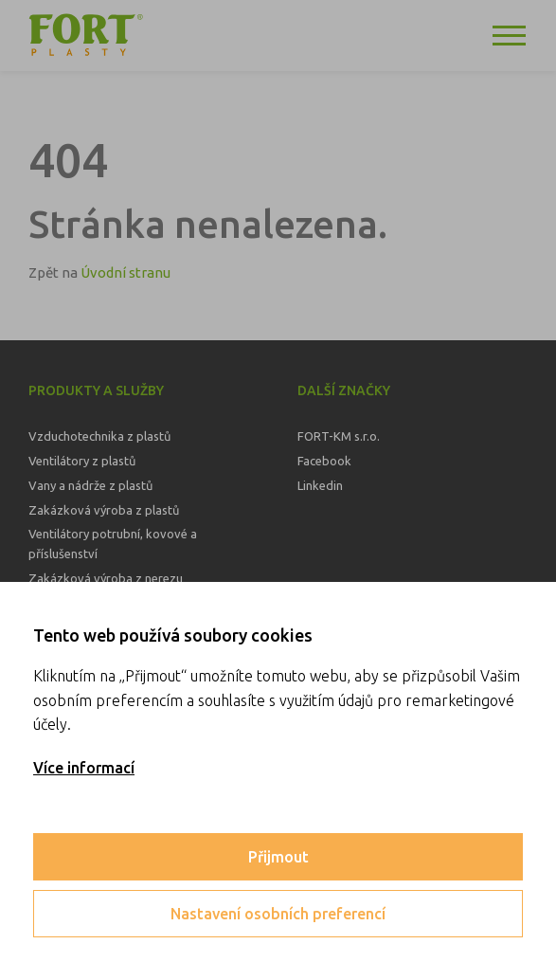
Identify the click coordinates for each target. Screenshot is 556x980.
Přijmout (278, 857)
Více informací (84, 768)
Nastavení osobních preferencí (278, 914)
